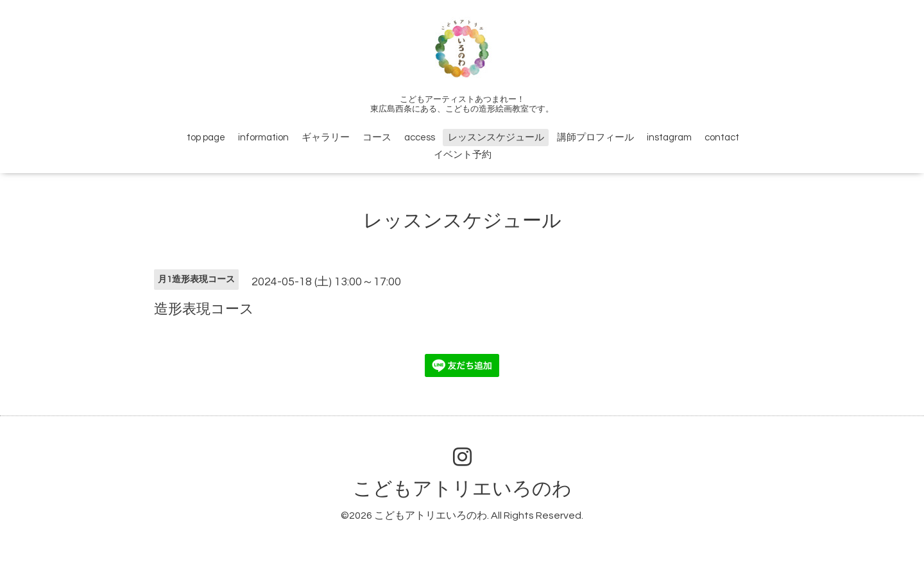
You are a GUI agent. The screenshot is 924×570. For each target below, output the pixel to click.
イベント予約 (463, 155)
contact (722, 138)
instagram (669, 138)
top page (206, 138)
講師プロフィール (595, 138)
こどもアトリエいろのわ (462, 489)
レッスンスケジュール (496, 138)
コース (377, 138)
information (263, 138)
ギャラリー (326, 138)
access (420, 138)
